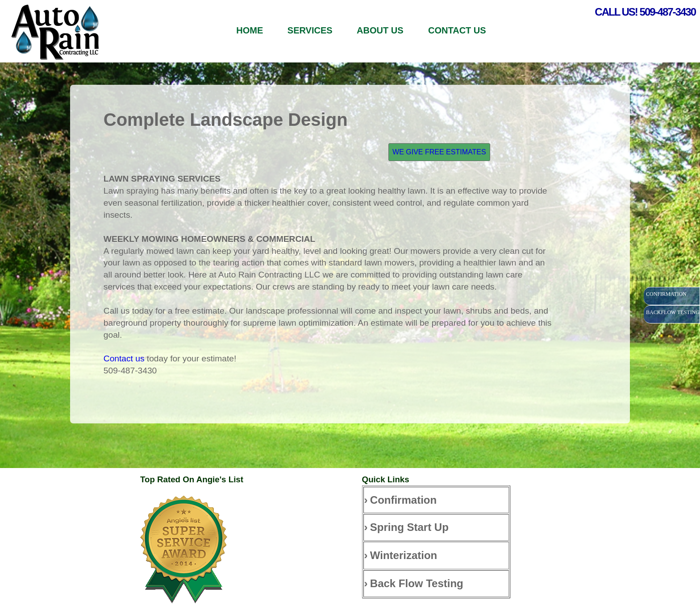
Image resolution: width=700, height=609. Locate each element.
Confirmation (403, 500)
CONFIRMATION (666, 294)
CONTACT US (457, 30)
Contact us (124, 358)
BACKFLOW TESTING (673, 312)
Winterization (404, 555)
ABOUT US (381, 30)
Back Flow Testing (417, 583)
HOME (250, 30)
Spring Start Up (409, 527)
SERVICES (310, 30)
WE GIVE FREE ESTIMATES (439, 152)
